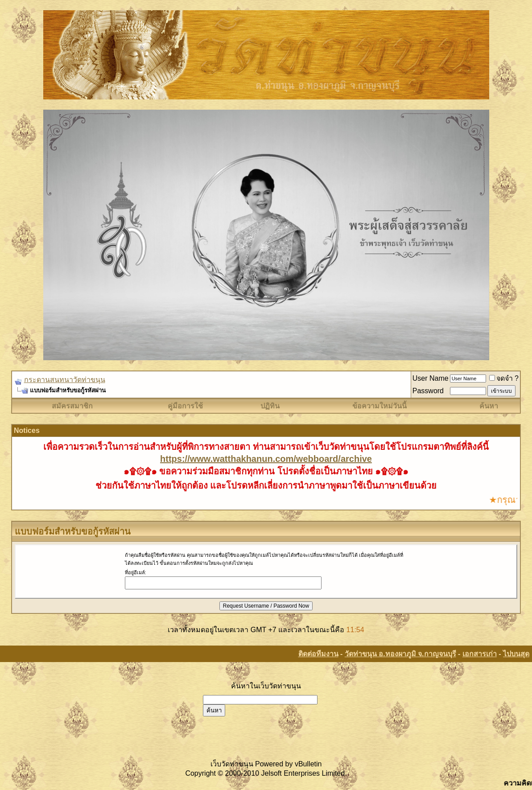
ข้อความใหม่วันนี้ (379, 406)
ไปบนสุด (516, 654)
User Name (431, 378)
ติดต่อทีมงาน (318, 654)
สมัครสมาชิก (72, 406)
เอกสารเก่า (480, 654)
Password (428, 391)
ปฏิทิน (270, 406)
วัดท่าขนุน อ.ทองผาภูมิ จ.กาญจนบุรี (400, 654)
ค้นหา (489, 406)
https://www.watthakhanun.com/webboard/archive (266, 459)
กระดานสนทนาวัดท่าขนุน (65, 380)
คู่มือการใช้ (185, 406)
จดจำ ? (504, 378)
